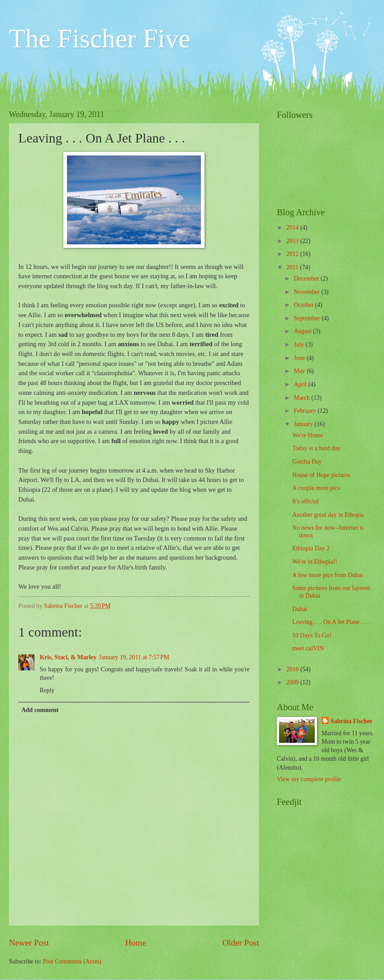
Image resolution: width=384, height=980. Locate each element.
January (304, 424)
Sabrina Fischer (351, 721)
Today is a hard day (316, 448)
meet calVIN (308, 648)
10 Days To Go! (312, 635)
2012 (293, 254)
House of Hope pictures (321, 475)
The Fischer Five (100, 38)
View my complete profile (309, 779)
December (307, 279)
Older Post (241, 943)
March (303, 398)
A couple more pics (316, 488)
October (305, 305)
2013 (293, 241)
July (300, 345)
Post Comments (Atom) (72, 961)
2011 (293, 267)
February (306, 411)
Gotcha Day (307, 462)
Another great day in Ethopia (328, 515)
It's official (305, 501)
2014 (293, 228)
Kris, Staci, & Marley (68, 657)
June (300, 358)
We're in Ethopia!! (315, 562)
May (300, 371)
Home (136, 943)
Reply (47, 690)
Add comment (40, 710)
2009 (293, 682)
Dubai (300, 609)
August (303, 331)
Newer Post (29, 943)
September (308, 318)
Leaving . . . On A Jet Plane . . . (330, 622)
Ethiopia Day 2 (311, 548)
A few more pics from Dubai (327, 575)
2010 (293, 669)
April (301, 384)
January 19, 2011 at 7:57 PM (134, 657)
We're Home (307, 435)
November (308, 292)
